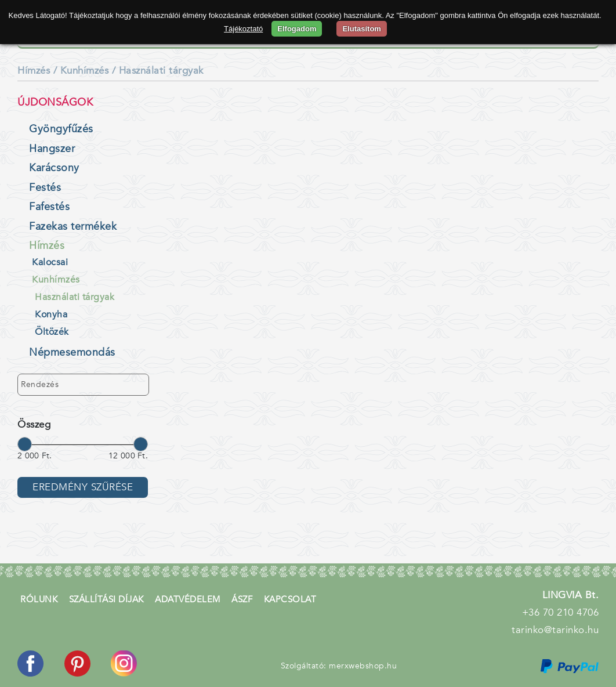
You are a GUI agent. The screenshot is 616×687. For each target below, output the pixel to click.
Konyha (51, 314)
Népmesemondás (72, 352)
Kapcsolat (290, 600)
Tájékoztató (243, 29)
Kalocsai (50, 262)
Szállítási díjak (106, 600)
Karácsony (54, 168)
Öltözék (52, 332)
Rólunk (39, 600)
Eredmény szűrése (83, 487)
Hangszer (52, 149)
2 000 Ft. (35, 456)
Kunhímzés (56, 280)
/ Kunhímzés (81, 70)
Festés (45, 188)
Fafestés (49, 207)
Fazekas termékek (73, 227)
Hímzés (34, 70)
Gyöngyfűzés (61, 129)
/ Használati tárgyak (158, 70)
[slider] (25, 444)
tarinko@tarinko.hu (555, 630)
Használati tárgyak (75, 297)
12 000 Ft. (128, 456)
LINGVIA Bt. (571, 595)
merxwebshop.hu (363, 666)
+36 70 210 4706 (561, 612)
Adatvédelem (188, 600)
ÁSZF (242, 600)
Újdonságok (55, 102)
